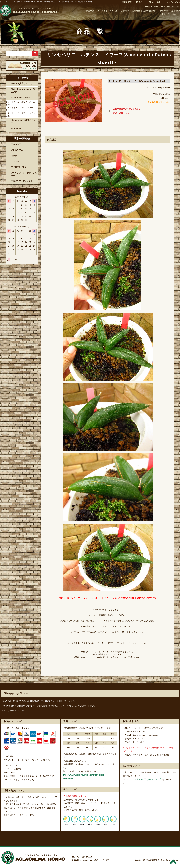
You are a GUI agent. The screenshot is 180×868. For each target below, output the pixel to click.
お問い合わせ (149, 11)
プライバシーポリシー (170, 14)
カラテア (15, 156)
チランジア (16, 161)
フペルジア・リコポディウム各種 (24, 174)
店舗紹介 (125, 11)
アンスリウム (17, 150)
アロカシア (16, 144)
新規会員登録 (127, 2)
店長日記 (136, 11)
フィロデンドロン (19, 167)
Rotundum (16, 129)
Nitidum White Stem (20, 98)
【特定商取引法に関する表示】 (43, 701)
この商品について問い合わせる (124, 109)
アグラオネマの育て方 (107, 11)
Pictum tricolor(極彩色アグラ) (23, 122)
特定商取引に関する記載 (169, 11)
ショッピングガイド (172, 2)
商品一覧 (90, 11)
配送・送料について (119, 114)
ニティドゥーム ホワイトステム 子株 (21, 109)
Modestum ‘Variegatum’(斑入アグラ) (23, 91)
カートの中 (156, 2)
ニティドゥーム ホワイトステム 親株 (21, 115)
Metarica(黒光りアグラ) (22, 83)
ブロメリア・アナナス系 (22, 181)
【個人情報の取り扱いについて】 (147, 779)
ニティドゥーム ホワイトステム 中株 (21, 103)
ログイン (142, 2)
